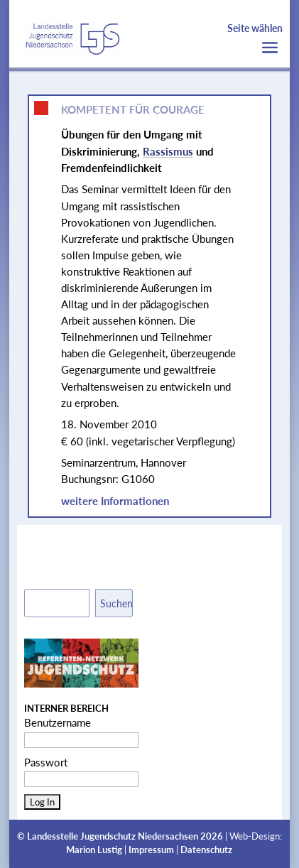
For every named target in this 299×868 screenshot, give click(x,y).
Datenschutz (206, 850)
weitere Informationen (115, 501)
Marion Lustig (94, 850)
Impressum (151, 850)
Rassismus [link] (168, 151)
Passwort (46, 762)
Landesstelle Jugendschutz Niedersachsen (113, 836)
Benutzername (58, 722)
